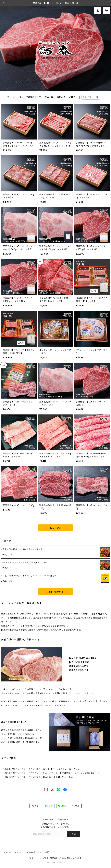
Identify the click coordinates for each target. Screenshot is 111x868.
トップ (6, 97)
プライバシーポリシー (13, 852)
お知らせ (61, 97)
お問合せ (73, 97)
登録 (74, 834)
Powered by (56, 863)
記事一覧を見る (55, 592)
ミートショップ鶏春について (27, 97)
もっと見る (55, 528)
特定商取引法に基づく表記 (38, 852)
